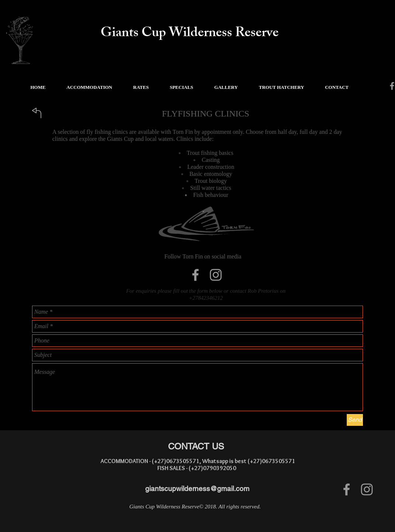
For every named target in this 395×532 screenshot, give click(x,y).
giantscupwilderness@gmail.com (197, 488)
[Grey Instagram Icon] (216, 275)
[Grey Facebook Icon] (195, 275)
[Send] (355, 420)
